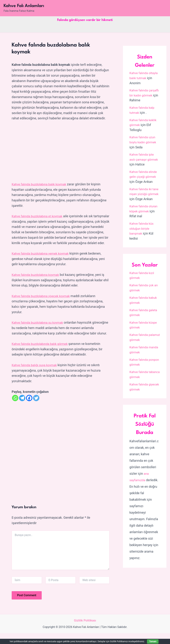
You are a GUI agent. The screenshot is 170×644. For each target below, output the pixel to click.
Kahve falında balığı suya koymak (35, 376)
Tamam (153, 641)
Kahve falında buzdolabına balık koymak (40, 184)
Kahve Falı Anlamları (24, 6)
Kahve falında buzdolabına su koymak (39, 328)
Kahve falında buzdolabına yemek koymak (42, 259)
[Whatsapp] (15, 409)
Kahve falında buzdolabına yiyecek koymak (42, 301)
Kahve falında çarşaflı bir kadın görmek (141, 95)
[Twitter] (36, 409)
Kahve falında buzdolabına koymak (37, 280)
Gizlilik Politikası (85, 631)
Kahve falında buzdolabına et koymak (38, 216)
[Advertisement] (61, 151)
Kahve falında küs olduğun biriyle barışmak (142, 231)
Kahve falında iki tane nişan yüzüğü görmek (142, 192)
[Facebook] (29, 409)
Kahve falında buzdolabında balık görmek (41, 354)
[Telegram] (22, 409)
